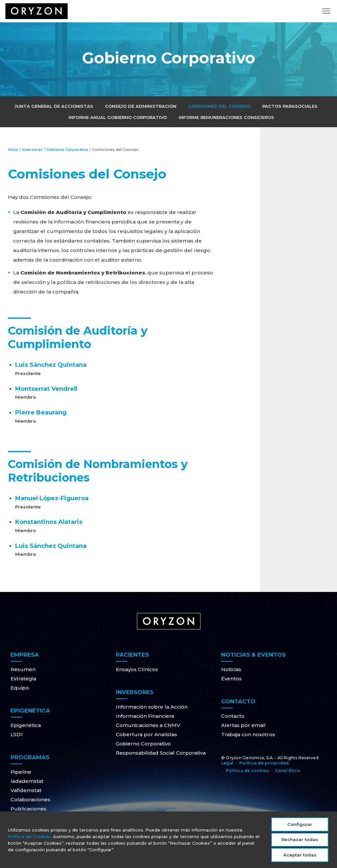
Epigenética (30, 711)
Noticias (231, 669)
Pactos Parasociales (290, 106)
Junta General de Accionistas (54, 106)
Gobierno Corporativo (68, 150)
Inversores (32, 150)
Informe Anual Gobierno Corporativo (118, 117)
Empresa (25, 655)
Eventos (231, 679)
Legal (227, 763)
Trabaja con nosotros (248, 734)
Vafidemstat (26, 790)
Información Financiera (145, 716)
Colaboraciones (30, 799)
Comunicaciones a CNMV (148, 725)
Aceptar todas (300, 858)
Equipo (20, 688)
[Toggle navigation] (326, 15)
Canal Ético (288, 771)
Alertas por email (243, 725)
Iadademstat (27, 781)
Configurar (300, 828)
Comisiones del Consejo (219, 106)
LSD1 (17, 734)
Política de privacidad (264, 763)
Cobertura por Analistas (146, 734)
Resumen (23, 669)
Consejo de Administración (141, 106)
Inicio (13, 150)
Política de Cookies (29, 840)
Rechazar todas (300, 843)
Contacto (238, 701)
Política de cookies (247, 771)
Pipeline (21, 772)
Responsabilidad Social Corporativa (161, 753)
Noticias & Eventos (253, 655)
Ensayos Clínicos (137, 669)
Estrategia (23, 679)
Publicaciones (28, 809)
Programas (30, 757)
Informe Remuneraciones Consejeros (226, 117)
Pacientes (132, 655)
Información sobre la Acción (152, 707)
